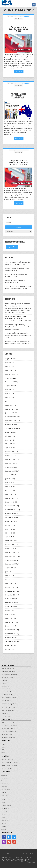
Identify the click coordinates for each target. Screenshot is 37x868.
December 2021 (11, 417)
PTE (3, 750)
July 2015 (8, 649)
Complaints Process (7, 768)
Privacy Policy (18, 857)
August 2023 (10, 359)
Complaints (20, 859)
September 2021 (11, 428)
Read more (18, 72)
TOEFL (3, 753)
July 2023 (8, 362)
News (3, 802)
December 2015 (11, 630)
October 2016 (10, 599)
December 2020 (11, 459)
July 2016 (8, 610)
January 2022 (10, 413)
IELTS (3, 744)
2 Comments (24, 150)
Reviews (33, 854)
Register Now (12, 247)
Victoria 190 (5, 713)
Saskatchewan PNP (7, 686)
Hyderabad (5, 821)
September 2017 (11, 564)
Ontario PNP (5, 680)
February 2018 (10, 544)
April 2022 (9, 401)
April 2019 (9, 490)
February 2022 (10, 409)
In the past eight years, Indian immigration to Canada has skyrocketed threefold (15, 319)
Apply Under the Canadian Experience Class (19, 29)
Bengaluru (4, 823)
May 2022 (9, 397)
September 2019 (11, 471)
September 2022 (11, 382)
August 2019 (10, 475)
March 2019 (9, 494)
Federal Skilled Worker (8, 672)
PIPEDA (4, 792)
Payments (4, 778)
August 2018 (10, 521)
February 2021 (10, 452)
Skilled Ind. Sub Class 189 (9, 707)
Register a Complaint (7, 760)
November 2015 (11, 634)
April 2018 (9, 537)
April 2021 (9, 448)
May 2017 (9, 575)
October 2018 (10, 513)
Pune (3, 818)
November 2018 (11, 510)
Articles (9, 854)
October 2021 (10, 424)
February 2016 (10, 622)
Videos (19, 854)
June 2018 (9, 529)
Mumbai (4, 815)
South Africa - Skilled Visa (9, 729)
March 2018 (9, 541)
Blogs (3, 799)
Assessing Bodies (6, 790)
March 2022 (9, 405)
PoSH (14, 859)
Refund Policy (27, 857)
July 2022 (8, 390)
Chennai (4, 826)
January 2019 (10, 502)
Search (19, 227)
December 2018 (11, 506)
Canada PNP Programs (8, 677)
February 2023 (10, 374)
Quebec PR (5, 683)
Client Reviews (6, 784)
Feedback (4, 787)
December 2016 (11, 591)
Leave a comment (24, 16)
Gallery (3, 854)
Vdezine (33, 863)
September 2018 (11, 517)
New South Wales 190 (8, 710)
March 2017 (9, 583)
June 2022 (9, 393)
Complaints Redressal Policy (10, 762)
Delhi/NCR (4, 812)
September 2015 (11, 641)
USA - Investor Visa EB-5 (8, 723)
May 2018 (9, 533)
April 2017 (9, 579)
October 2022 (10, 378)
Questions (26, 854)
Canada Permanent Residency (10, 674)
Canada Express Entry (8, 669)
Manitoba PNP (6, 689)
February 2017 (10, 587)
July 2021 (8, 436)
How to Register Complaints (9, 765)
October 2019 (10, 467)
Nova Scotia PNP (6, 692)
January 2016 (10, 626)
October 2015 (10, 637)
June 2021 (9, 440)
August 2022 (10, 386)
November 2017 (11, 556)
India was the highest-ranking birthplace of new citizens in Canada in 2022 (18, 327)
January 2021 (10, 455)
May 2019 (9, 486)
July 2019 (8, 479)
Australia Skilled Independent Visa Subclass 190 (18, 96)
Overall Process (6, 805)
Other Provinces (6, 700)
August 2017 (10, 568)
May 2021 (9, 444)
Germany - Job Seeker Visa (9, 731)
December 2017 (11, 552)
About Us (4, 775)
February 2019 (10, 498)
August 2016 (10, 606)
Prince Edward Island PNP (9, 698)
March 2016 (9, 618)
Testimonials (5, 781)
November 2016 (11, 595)
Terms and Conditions (7, 857)
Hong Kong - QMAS (7, 734)
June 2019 (9, 482)
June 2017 (9, 572)
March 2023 (9, 370)
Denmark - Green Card (8, 737)
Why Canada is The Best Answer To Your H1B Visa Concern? (19, 163)
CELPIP (4, 747)
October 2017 (10, 560)
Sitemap (27, 859)
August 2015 (10, 645)
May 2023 (9, 366)
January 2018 (10, 548)
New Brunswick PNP (7, 695)
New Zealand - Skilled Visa (9, 726)
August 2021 (10, 432)
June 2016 (9, 614)
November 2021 (11, 421)
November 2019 (11, 463)
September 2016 (11, 603)
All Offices (4, 829)
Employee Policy (6, 859)
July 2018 (8, 525)
